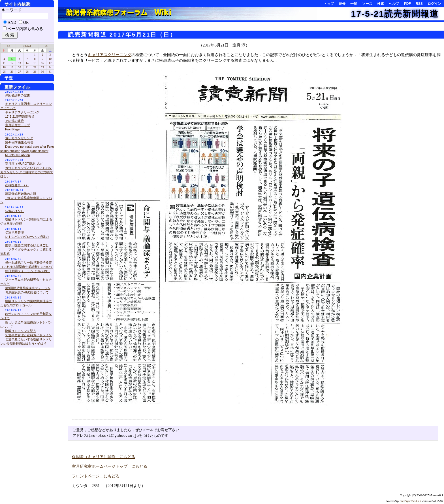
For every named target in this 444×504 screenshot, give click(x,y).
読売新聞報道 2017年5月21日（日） (122, 35)
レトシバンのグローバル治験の (27, 237)
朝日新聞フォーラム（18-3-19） (28, 271)
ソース (367, 4)
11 (4, 63)
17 (50, 63)
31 (50, 72)
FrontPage (12, 129)
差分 (342, 4)
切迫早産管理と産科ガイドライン (28, 335)
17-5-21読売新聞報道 (395, 14)
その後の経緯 (14, 121)
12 (12, 63)
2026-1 (27, 46)
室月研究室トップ (18, 125)
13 (20, 63)
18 (4, 67)
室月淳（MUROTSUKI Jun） (25, 164)
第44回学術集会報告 (19, 142)
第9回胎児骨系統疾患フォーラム (28, 288)
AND (12, 23)
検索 (381, 4)
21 (27, 67)
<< (8, 46)
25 (4, 72)
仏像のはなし (14, 211)
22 (35, 67)
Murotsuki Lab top (17, 155)
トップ (329, 4)
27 (20, 72)
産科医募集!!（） (17, 185)
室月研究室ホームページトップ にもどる (110, 466)
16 (42, 63)
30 (42, 72)
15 (35, 63)
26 (12, 72)
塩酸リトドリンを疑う (21, 331)
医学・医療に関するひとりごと (27, 245)
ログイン (434, 4)
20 (20, 67)
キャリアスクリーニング (110, 55)
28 (27, 72)
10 (50, 59)
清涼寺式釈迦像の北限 (21, 194)
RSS (419, 4)
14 (27, 63)
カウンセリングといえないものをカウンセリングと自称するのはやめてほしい (27, 172)
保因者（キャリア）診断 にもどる (104, 457)
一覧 (354, 4)
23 (42, 67)
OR (26, 23)
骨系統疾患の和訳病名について (27, 292)
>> (46, 46)
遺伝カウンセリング (19, 138)
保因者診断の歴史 (18, 95)
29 (35, 72)
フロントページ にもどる (96, 476)
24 (50, 67)
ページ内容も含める (25, 29)
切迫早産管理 (14, 232)
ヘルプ (394, 4)
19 (12, 67)
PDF (407, 4)
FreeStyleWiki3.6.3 (410, 501)
